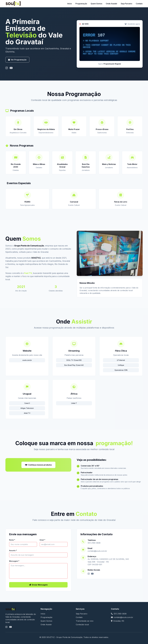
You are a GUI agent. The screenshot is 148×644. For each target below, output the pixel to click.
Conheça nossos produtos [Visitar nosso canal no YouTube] (38, 465)
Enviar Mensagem (38, 585)
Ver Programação (17, 60)
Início (70, 4)
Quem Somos (96, 4)
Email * (42, 540)
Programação (81, 4)
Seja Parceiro (127, 4)
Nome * (12, 540)
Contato (139, 4)
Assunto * (13, 550)
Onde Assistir (112, 4)
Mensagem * (14, 561)
